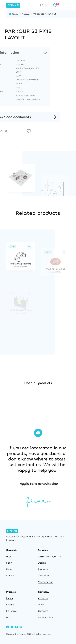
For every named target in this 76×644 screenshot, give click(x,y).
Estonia (10, 605)
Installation (44, 576)
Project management (50, 556)
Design (42, 563)
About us (43, 598)
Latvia (9, 598)
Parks (9, 569)
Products (26, 14)
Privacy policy (45, 617)
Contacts (43, 611)
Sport (9, 563)
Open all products (38, 402)
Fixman (15, 14)
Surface (10, 576)
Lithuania (11, 611)
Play (8, 556)
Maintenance (45, 582)
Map (9, 617)
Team (41, 605)
